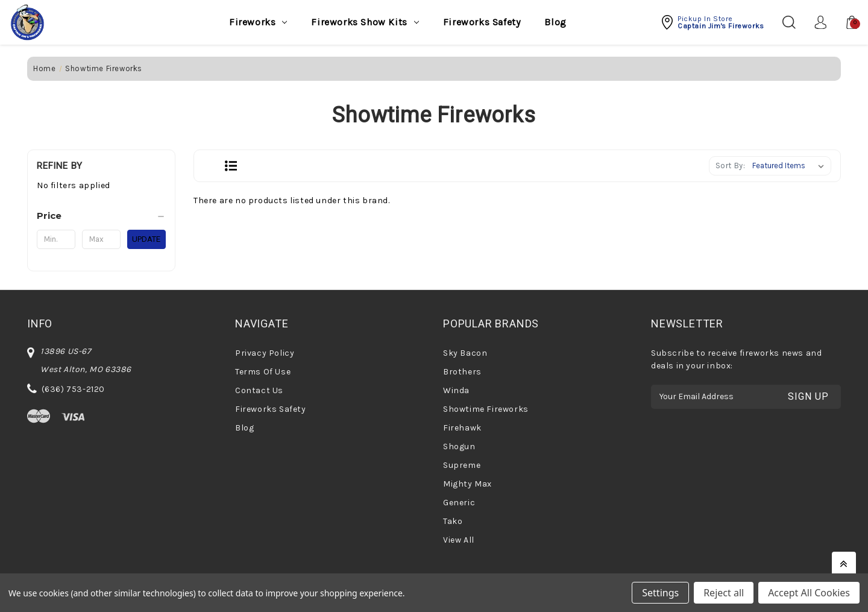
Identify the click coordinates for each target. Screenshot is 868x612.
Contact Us (259, 390)
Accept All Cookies (809, 593)
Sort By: (731, 166)
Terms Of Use (263, 372)
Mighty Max (467, 484)
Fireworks (258, 22)
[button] (712, 22)
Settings (660, 593)
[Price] (101, 216)
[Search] (788, 22)
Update (146, 239)
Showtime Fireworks (486, 409)
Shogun (459, 446)
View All (459, 540)
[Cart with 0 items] (846, 22)
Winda (456, 390)
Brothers (462, 372)
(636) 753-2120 (73, 389)
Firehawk (462, 428)
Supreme (462, 465)
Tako (453, 521)
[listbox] (791, 166)
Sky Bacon (465, 353)
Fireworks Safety (482, 22)
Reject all (724, 593)
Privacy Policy (265, 353)
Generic (459, 503)
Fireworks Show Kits (365, 22)
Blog (555, 22)
